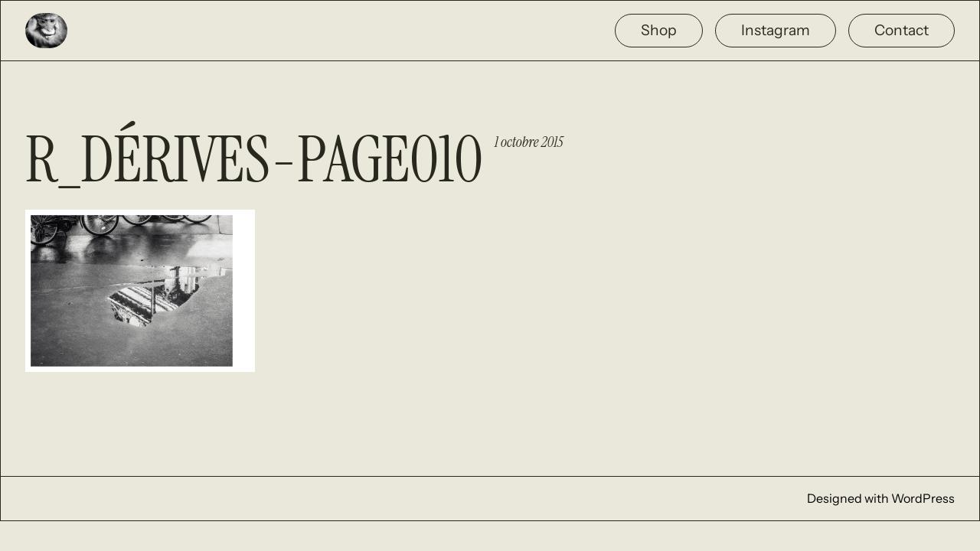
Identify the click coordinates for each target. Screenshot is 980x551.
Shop (659, 30)
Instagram (776, 30)
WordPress (923, 498)
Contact (902, 30)
